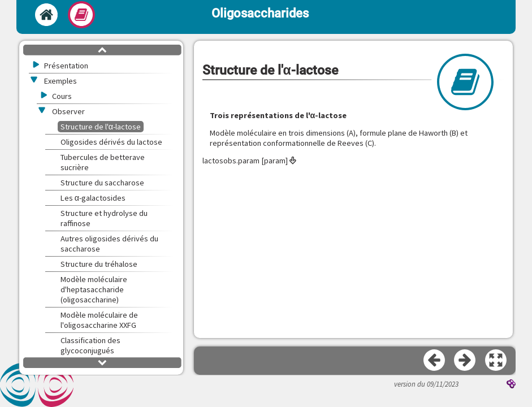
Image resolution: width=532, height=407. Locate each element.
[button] (496, 361)
